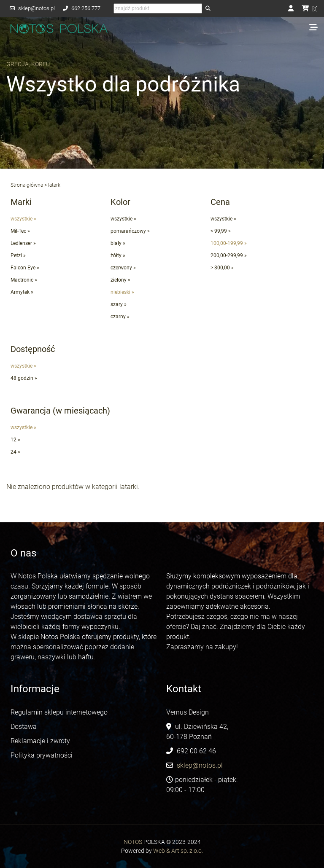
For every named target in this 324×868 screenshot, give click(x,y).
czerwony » (123, 268)
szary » (119, 304)
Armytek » (22, 292)
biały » (118, 243)
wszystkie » (23, 219)
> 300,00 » (222, 268)
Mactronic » (24, 280)
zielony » (120, 280)
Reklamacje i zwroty (40, 741)
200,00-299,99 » (229, 255)
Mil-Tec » (20, 231)
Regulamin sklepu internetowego (60, 712)
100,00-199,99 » (229, 243)
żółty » (118, 255)
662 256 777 (86, 8)
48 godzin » (24, 378)
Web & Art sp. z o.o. (178, 851)
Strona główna (27, 185)
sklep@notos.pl (36, 8)
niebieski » (122, 292)
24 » (15, 452)
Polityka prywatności (42, 755)
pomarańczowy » (130, 231)
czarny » (120, 317)
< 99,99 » (221, 231)
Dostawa (24, 727)
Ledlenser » (23, 243)
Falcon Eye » (25, 268)
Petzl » (18, 255)
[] (310, 9)
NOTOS (133, 842)
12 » (15, 440)
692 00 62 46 (196, 751)
